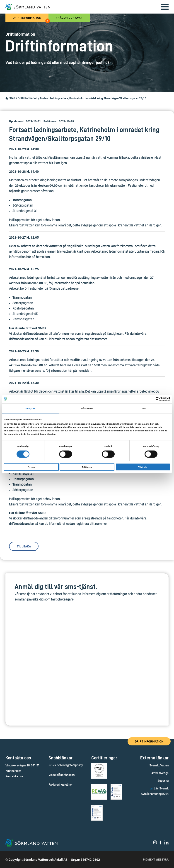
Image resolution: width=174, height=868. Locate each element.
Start (12, 98)
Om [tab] (144, 408)
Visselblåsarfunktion (62, 775)
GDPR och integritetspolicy (66, 765)
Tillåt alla (143, 467)
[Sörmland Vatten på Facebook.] (161, 843)
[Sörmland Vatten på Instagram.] (155, 843)
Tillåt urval (87, 467)
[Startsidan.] (7, 98)
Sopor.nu (163, 781)
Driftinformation (31, 19)
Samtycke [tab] (30, 408)
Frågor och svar (69, 18)
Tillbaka (24, 546)
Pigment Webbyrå (156, 860)
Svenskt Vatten (159, 765)
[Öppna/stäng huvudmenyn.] (163, 7)
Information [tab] (87, 408)
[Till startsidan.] (28, 7)
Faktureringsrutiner (60, 785)
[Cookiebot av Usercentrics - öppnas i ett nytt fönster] (150, 399)
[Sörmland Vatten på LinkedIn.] (166, 843)
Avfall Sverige (160, 773)
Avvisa (31, 467)
